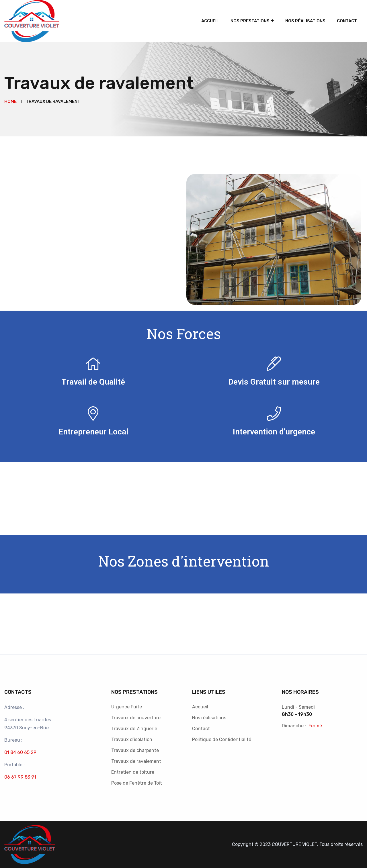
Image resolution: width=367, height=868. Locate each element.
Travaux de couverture (136, 718)
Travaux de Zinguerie (134, 729)
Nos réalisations (305, 21)
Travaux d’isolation (132, 739)
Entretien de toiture (133, 772)
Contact (347, 21)
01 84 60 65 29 (20, 752)
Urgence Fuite (127, 707)
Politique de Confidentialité (222, 739)
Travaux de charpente (135, 750)
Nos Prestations (250, 21)
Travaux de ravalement (136, 761)
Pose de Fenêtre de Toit (137, 783)
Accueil (210, 21)
